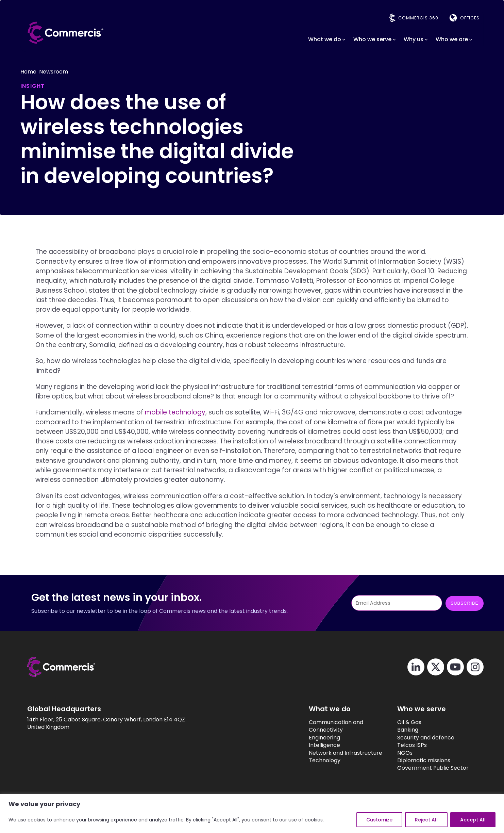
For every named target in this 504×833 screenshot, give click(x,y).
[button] (327, 39)
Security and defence (418, 738)
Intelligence (311, 745)
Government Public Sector (425, 768)
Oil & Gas (401, 722)
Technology (311, 761)
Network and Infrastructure (332, 753)
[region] (252, 813)
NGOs (397, 753)
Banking (400, 730)
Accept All (473, 820)
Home (28, 72)
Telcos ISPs (404, 745)
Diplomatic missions (416, 761)
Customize (379, 820)
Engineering (311, 738)
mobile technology (175, 413)
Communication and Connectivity (322, 726)
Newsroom (54, 72)
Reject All (426, 820)
